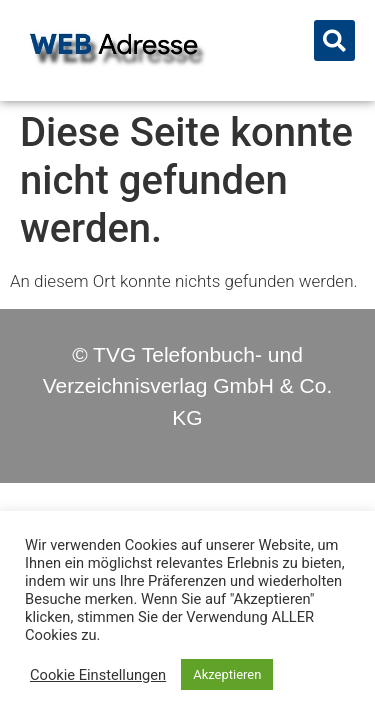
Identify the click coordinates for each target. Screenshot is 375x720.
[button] (334, 40)
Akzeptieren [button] (227, 674)
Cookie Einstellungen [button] (98, 675)
